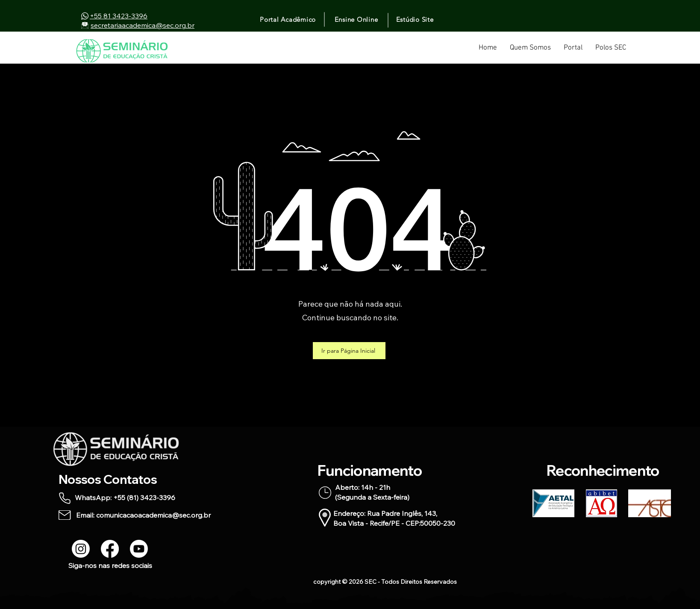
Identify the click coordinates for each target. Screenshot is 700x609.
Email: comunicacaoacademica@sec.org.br (143, 515)
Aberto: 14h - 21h (363, 487)
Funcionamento (370, 470)
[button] (573, 51)
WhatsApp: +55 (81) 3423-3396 (125, 498)
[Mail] (65, 515)
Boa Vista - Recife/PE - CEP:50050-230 (394, 523)
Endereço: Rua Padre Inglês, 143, (385, 513)
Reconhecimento (603, 470)
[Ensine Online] (357, 19)
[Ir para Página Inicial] (349, 351)
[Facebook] (110, 549)
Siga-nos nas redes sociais (110, 565)
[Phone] (65, 498)
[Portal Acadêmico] (289, 19)
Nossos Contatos (108, 479)
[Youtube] (139, 549)
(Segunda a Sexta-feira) (372, 497)
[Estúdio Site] (416, 19)
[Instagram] (81, 549)
